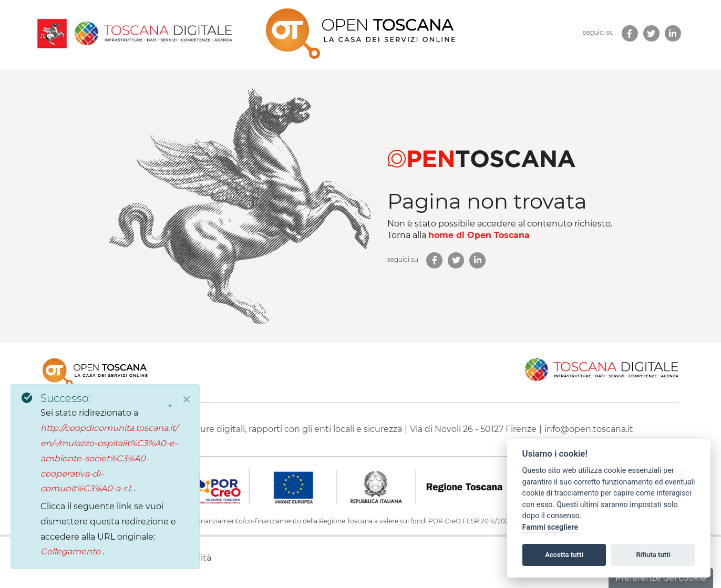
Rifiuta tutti (654, 555)
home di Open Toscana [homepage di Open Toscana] (479, 235)
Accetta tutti (564, 555)
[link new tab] (630, 33)
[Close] (187, 399)
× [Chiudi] (170, 406)
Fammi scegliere (550, 527)
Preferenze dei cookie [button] (661, 578)
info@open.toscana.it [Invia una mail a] (589, 429)
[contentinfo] (360, 465)
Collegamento (71, 551)
